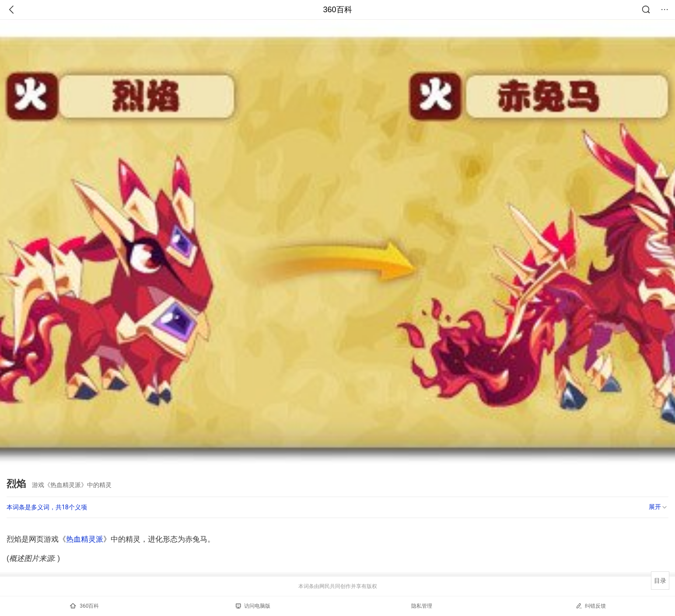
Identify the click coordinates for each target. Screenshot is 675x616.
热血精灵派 (85, 539)
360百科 (337, 10)
